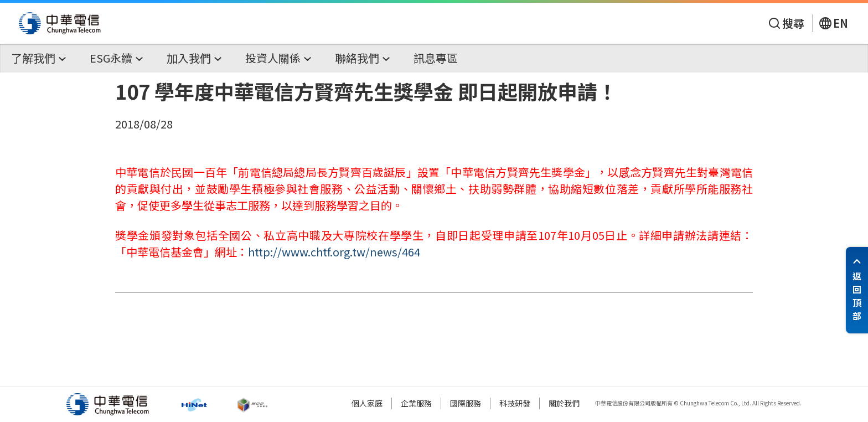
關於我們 (564, 403)
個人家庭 (367, 403)
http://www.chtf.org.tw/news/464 (334, 252)
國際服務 (466, 403)
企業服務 (416, 403)
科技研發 (515, 403)
